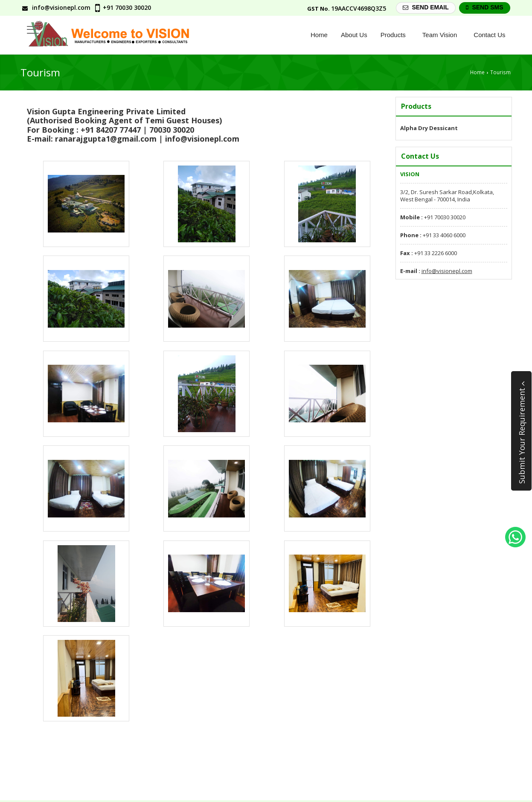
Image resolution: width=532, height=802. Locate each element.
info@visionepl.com (61, 7)
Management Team (320, 769)
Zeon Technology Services (87, 793)
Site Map (496, 769)
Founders (371, 769)
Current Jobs (413, 769)
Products (396, 35)
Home (319, 35)
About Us (354, 35)
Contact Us (489, 35)
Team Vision (443, 35)
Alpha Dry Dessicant (429, 128)
